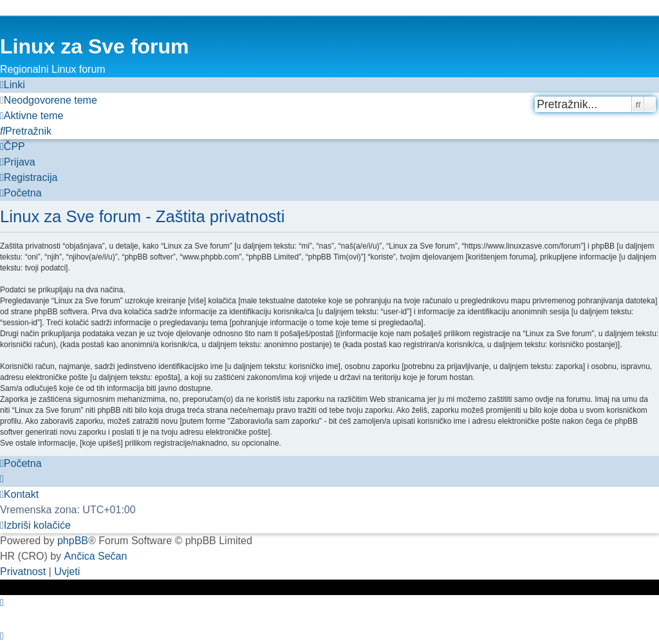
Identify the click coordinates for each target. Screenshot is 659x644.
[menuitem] (49, 100)
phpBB (73, 541)
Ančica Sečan (96, 556)
